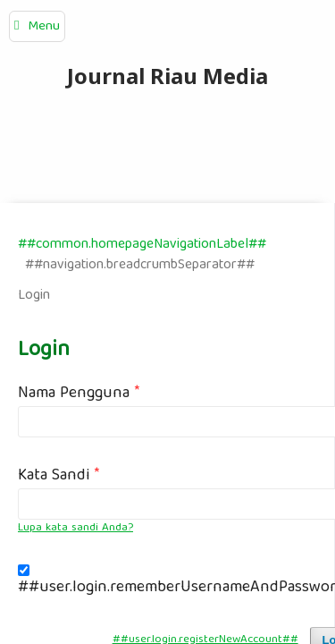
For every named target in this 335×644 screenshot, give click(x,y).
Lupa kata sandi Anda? (75, 528)
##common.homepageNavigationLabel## (142, 245)
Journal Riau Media (167, 76)
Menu (44, 27)
